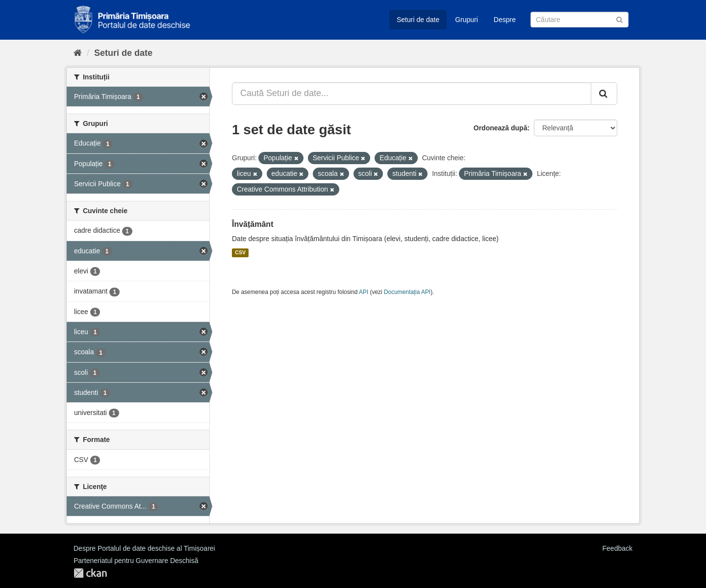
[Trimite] (619, 19)
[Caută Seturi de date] (580, 20)
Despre (505, 20)
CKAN (90, 573)
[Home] (78, 53)
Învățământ (252, 224)
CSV (240, 253)
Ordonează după (501, 128)
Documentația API (407, 292)
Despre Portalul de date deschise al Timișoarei (144, 548)
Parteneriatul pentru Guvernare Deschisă (136, 561)
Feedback (618, 548)
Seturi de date (418, 20)
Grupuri (466, 20)
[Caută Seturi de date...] (412, 94)
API (364, 292)
